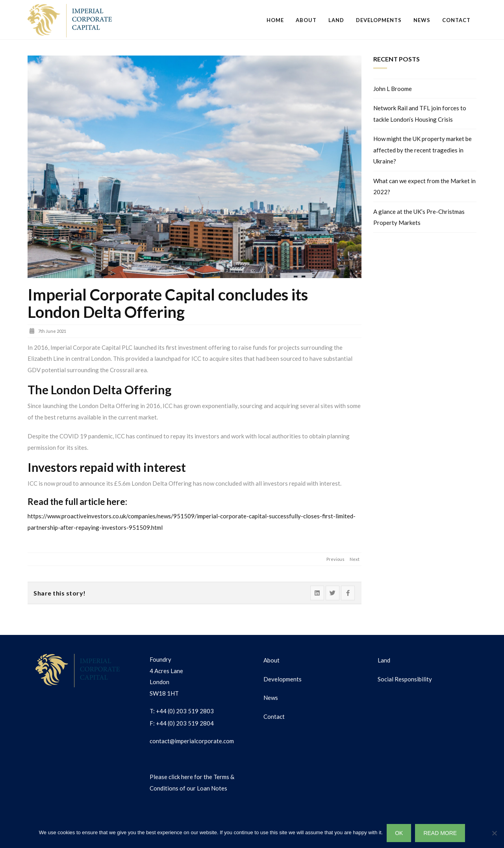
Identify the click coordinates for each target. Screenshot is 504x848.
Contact (456, 20)
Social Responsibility (405, 679)
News (422, 20)
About (306, 20)
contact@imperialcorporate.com (192, 741)
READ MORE (440, 833)
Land (336, 20)
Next (355, 559)
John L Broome (393, 89)
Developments (379, 20)
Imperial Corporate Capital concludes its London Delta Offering (168, 303)
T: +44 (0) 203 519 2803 (182, 711)
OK (399, 833)
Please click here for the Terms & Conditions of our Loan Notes (192, 782)
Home (275, 20)
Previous (335, 559)
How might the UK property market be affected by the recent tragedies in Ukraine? (422, 150)
